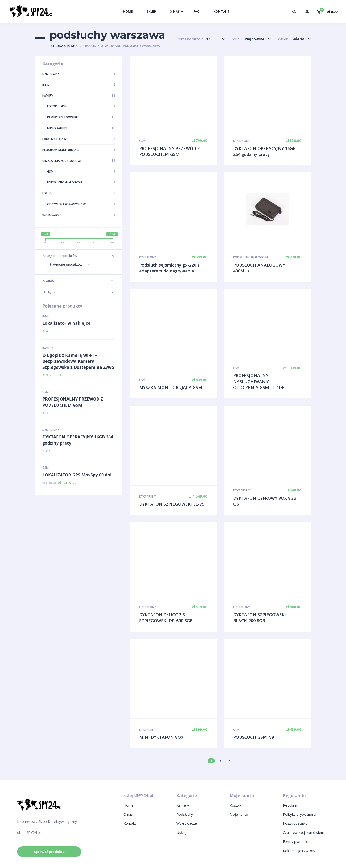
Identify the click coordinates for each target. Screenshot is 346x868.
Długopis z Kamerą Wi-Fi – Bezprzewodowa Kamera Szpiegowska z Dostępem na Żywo (78, 361)
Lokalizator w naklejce (66, 323)
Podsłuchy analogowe (251, 257)
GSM (45, 392)
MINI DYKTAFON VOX (161, 737)
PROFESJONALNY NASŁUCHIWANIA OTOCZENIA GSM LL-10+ (258, 381)
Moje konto (239, 814)
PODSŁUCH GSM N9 (254, 737)
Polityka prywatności (299, 814)
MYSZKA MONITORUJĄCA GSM (171, 387)
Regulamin (291, 805)
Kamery (48, 348)
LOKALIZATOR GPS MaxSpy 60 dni (77, 475)
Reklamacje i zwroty (299, 851)
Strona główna (64, 46)
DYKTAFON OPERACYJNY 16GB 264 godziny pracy (78, 440)
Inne (46, 316)
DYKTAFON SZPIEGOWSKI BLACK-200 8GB (260, 618)
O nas (128, 814)
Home (128, 805)
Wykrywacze (187, 823)
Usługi (181, 832)
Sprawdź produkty (49, 852)
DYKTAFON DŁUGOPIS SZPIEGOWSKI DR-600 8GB (166, 618)
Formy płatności (296, 841)
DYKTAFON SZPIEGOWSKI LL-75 (172, 504)
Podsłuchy (185, 814)
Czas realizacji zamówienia (304, 832)
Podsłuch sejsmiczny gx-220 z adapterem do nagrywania (169, 268)
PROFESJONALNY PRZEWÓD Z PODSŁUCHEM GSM (73, 402)
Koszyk (236, 805)
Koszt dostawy (295, 823)
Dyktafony (51, 430)
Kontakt (130, 823)
